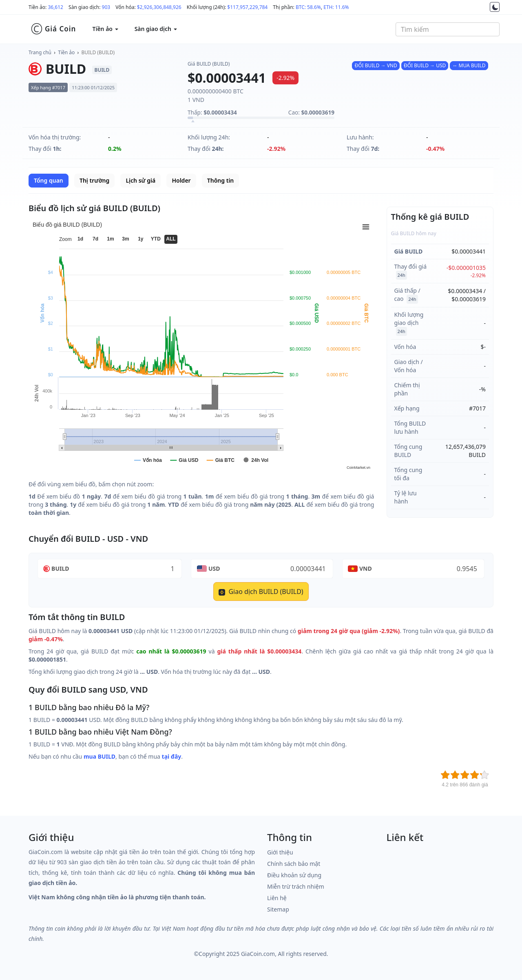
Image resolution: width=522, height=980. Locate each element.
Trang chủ (40, 52)
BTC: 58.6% (308, 7)
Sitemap (278, 909)
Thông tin (220, 180)
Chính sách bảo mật (294, 864)
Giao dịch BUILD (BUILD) (261, 592)
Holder (181, 180)
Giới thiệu (280, 852)
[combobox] (448, 29)
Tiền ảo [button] (105, 29)
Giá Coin (53, 29)
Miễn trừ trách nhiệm (296, 886)
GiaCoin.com (258, 954)
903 (106, 7)
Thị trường (94, 180)
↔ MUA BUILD (469, 65)
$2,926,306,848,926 (159, 7)
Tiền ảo (66, 52)
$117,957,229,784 (247, 7)
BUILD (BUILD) (98, 52)
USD (214, 568)
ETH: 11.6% (336, 7)
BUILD (60, 568)
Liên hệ (277, 898)
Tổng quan (49, 180)
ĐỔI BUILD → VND (376, 65)
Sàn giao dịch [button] (156, 29)
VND (366, 568)
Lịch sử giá (140, 180)
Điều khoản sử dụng (294, 875)
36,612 (55, 7)
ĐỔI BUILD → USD (425, 65)
